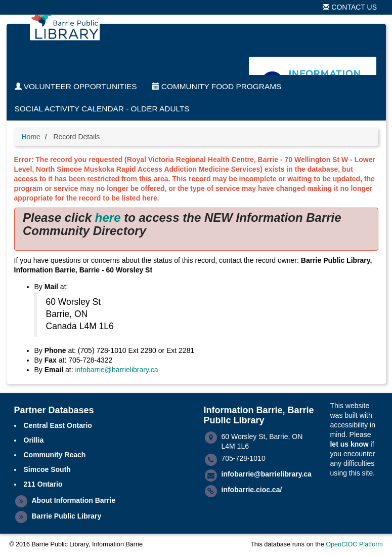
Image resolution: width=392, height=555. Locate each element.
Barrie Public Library (67, 516)
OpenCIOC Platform (354, 544)
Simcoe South (47, 469)
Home (31, 137)
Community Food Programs (217, 86)
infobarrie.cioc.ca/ (252, 490)
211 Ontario (43, 484)
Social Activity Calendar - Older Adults (102, 109)
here (108, 217)
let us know (349, 444)
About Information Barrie (74, 500)
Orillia (34, 440)
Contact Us (350, 7)
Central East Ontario (58, 425)
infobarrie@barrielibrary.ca (116, 370)
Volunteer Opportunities (76, 86)
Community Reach (55, 455)
